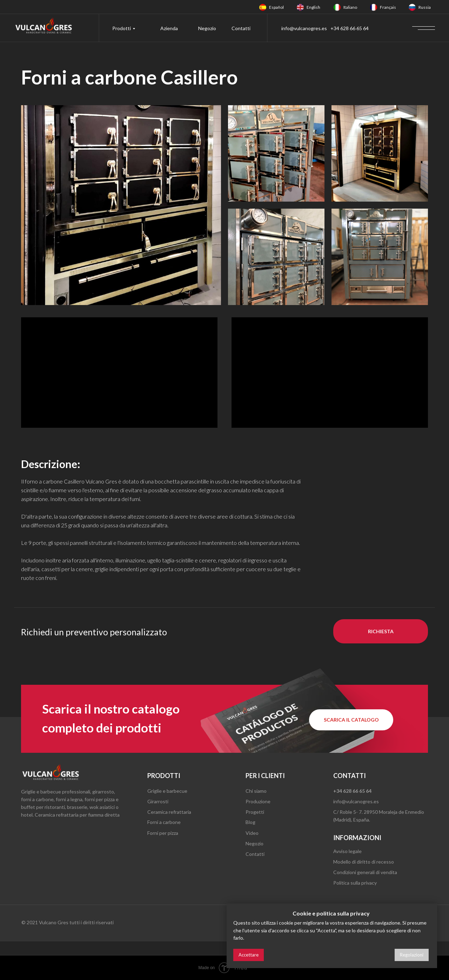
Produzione (258, 801)
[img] (263, 7)
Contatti (241, 28)
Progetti (255, 812)
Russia (425, 7)
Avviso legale (347, 851)
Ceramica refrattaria (169, 812)
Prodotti (122, 28)
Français (388, 7)
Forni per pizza (163, 833)
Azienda (169, 28)
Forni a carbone (164, 822)
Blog (250, 822)
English (313, 7)
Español (276, 7)
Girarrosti (158, 801)
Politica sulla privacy (355, 883)
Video (252, 833)
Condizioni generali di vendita (365, 872)
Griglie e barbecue (167, 791)
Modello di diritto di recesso (364, 862)
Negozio (207, 28)
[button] (381, 631)
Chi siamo (256, 791)
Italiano (350, 7)
